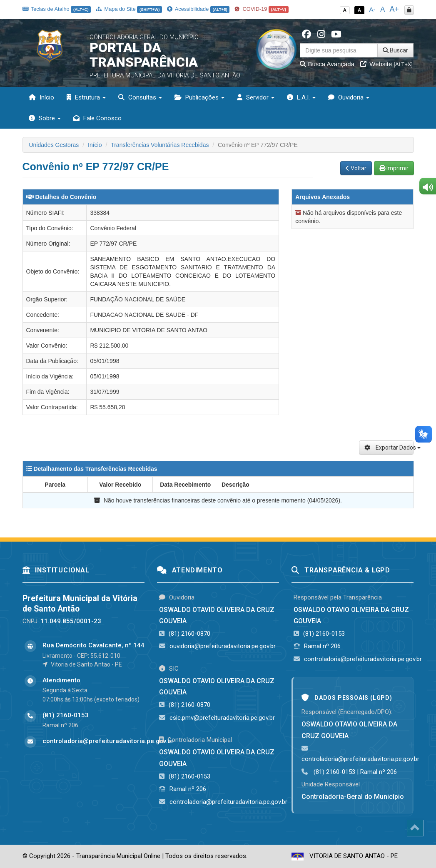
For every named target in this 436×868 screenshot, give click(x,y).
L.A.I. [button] (301, 97)
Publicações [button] (199, 97)
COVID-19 (262, 9)
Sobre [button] (45, 118)
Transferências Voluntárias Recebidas (160, 145)
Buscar (395, 50)
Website (386, 64)
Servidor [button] (256, 97)
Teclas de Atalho (57, 9)
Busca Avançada (327, 64)
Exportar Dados (389, 448)
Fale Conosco (97, 118)
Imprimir (394, 168)
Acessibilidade (198, 9)
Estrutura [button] (86, 97)
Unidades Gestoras (54, 145)
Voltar (356, 168)
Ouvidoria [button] (349, 97)
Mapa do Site (129, 9)
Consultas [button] (140, 97)
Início (41, 97)
